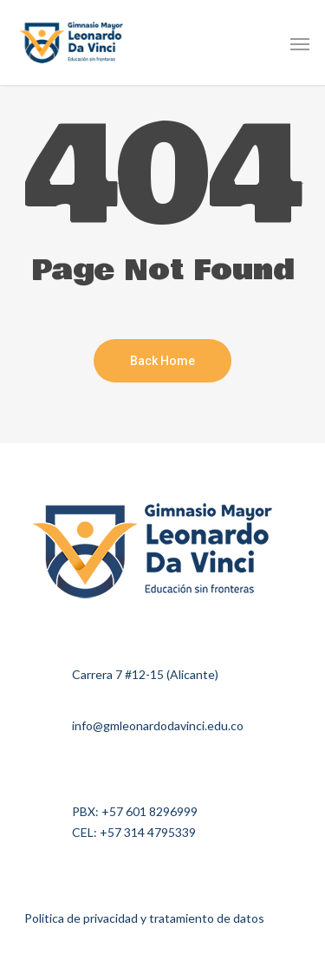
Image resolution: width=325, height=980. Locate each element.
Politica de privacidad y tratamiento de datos (144, 918)
